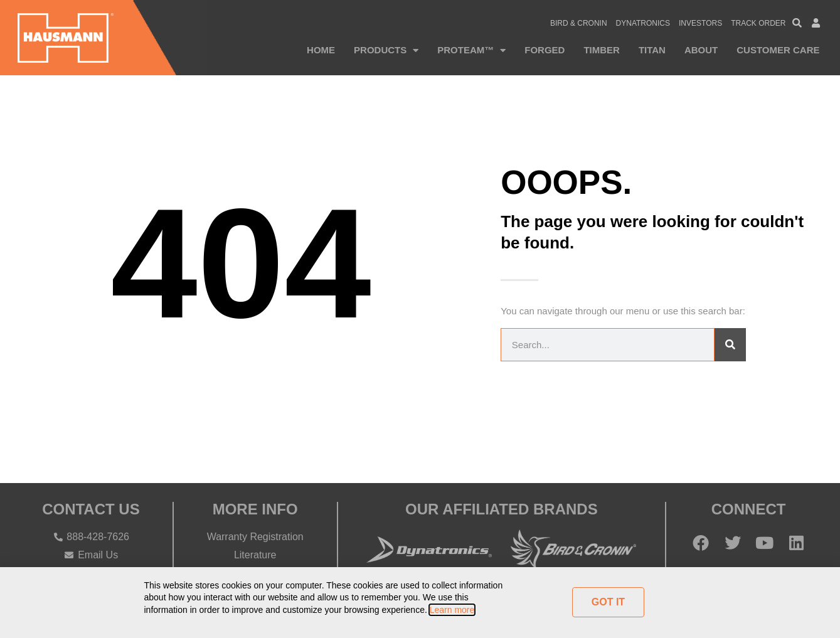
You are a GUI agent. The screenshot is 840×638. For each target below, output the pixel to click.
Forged (545, 50)
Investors (700, 23)
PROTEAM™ (471, 51)
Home (321, 50)
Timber (602, 50)
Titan (652, 50)
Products (386, 51)
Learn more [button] (452, 610)
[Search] (730, 345)
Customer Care (778, 50)
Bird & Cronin (579, 23)
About (701, 50)
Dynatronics (643, 23)
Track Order (758, 23)
